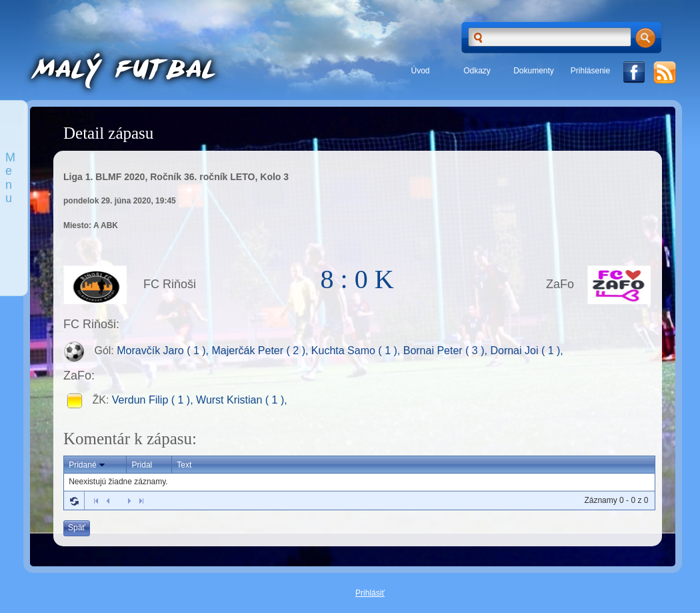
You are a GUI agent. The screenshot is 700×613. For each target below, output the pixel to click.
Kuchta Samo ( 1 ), (357, 351)
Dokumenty (534, 71)
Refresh (74, 501)
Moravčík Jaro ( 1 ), (164, 351)
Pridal (142, 465)
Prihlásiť (370, 593)
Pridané (88, 465)
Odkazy (477, 71)
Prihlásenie (590, 71)
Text (184, 465)
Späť (77, 528)
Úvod (420, 71)
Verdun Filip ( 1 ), (154, 400)
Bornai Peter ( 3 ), (447, 351)
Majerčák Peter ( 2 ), (261, 351)
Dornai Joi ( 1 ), (526, 351)
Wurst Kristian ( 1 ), (242, 400)
